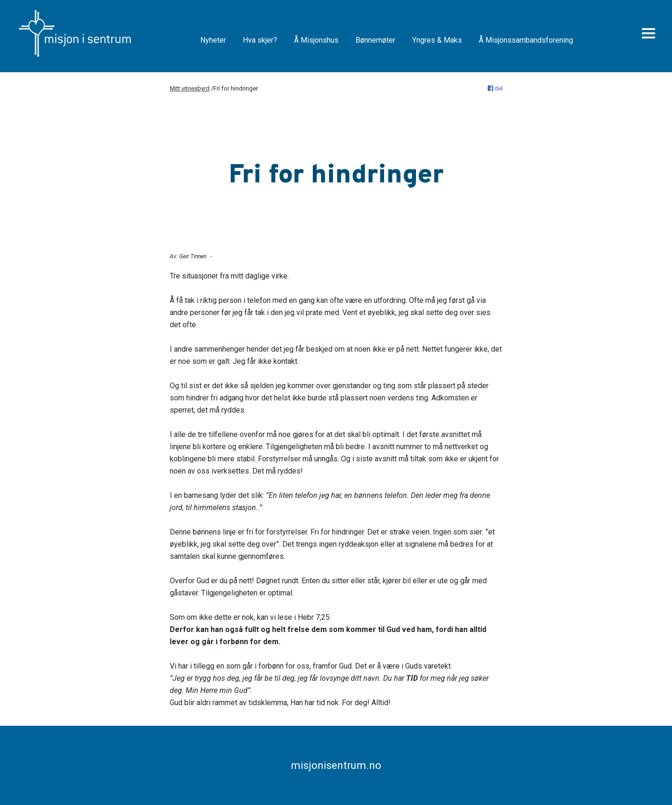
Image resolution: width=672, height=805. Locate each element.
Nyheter (213, 40)
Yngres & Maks (437, 40)
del (495, 88)
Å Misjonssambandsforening (526, 40)
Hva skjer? (260, 40)
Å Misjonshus (316, 40)
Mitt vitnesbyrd (190, 88)
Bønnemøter (375, 40)
